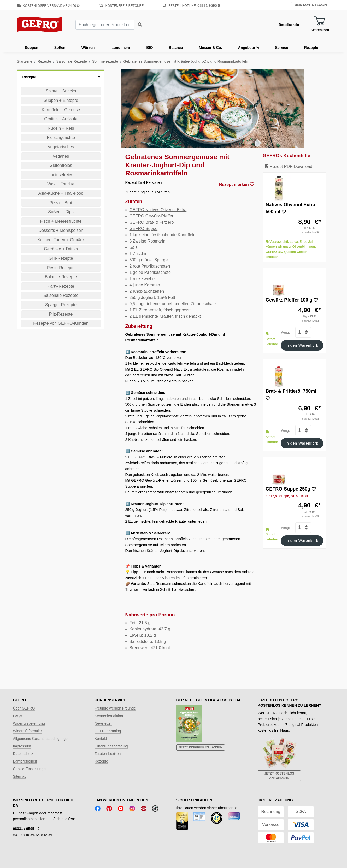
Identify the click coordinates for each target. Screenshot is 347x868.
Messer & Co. (211, 48)
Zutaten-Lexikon (108, 754)
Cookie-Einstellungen (30, 769)
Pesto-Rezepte (61, 268)
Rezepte (311, 48)
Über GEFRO (24, 708)
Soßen (60, 48)
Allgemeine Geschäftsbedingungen (41, 739)
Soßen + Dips (61, 212)
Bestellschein (289, 25)
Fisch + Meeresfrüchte (61, 221)
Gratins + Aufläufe (61, 119)
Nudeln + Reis (61, 128)
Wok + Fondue (61, 184)
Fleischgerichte (61, 137)
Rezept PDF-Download (289, 166)
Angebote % (249, 48)
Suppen (31, 48)
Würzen (88, 48)
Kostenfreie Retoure (121, 6)
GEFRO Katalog (108, 731)
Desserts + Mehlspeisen (61, 230)
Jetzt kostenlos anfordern (279, 776)
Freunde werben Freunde (115, 708)
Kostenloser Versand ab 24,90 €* (48, 6)
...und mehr (120, 48)
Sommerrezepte (105, 61)
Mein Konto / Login (310, 5)
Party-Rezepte (61, 286)
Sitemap (20, 776)
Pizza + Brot (61, 203)
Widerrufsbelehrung (29, 723)
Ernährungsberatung (111, 746)
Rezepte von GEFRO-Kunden (61, 323)
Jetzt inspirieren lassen (201, 747)
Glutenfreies (61, 165)
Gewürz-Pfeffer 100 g (289, 300)
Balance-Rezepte (61, 277)
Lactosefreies (61, 175)
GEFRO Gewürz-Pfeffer (152, 216)
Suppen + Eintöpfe (61, 100)
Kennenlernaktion (109, 716)
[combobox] (105, 25)
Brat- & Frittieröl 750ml (291, 391)
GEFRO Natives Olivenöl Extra (158, 210)
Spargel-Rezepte (61, 305)
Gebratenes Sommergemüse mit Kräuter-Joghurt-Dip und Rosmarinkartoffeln (186, 61)
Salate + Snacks (61, 91)
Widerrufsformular (28, 731)
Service (282, 48)
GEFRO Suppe (144, 229)
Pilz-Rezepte (61, 314)
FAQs (18, 716)
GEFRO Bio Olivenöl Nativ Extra (166, 369)
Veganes (61, 156)
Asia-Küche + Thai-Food (61, 193)
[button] (61, 76)
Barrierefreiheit (25, 761)
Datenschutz (23, 754)
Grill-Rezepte (61, 258)
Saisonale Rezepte (72, 61)
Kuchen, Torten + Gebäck (61, 240)
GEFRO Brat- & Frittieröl (152, 222)
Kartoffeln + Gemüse (61, 110)
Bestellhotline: (192, 6)
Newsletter (103, 723)
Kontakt (101, 739)
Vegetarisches (61, 147)
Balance (176, 48)
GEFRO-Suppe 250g (288, 489)
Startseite (25, 61)
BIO (149, 48)
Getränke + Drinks (61, 249)
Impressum (22, 746)
